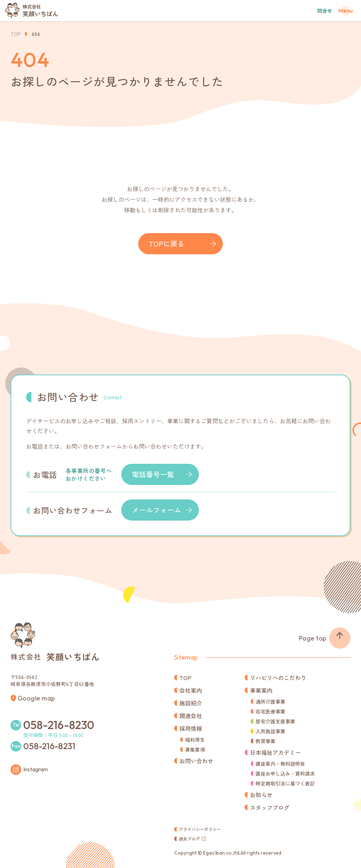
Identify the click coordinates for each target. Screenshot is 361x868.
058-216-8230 (59, 725)
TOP (16, 34)
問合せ (325, 11)
